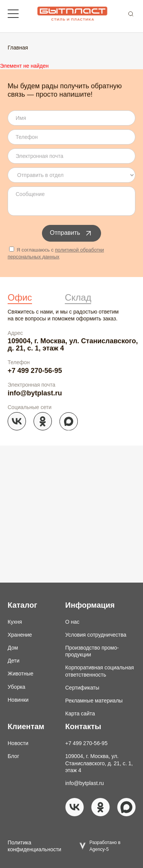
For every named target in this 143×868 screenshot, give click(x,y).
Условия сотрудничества (96, 635)
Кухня (15, 622)
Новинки (18, 700)
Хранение (20, 635)
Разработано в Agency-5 (105, 846)
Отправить (71, 233)
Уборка (16, 687)
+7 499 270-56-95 (35, 371)
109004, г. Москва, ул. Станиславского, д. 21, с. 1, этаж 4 (73, 344)
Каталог (22, 605)
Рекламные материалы (94, 701)
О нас (72, 622)
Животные (21, 674)
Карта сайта (80, 714)
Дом (13, 648)
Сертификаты (82, 688)
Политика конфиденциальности (35, 846)
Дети (14, 661)
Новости (18, 743)
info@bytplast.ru (35, 393)
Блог (13, 756)
